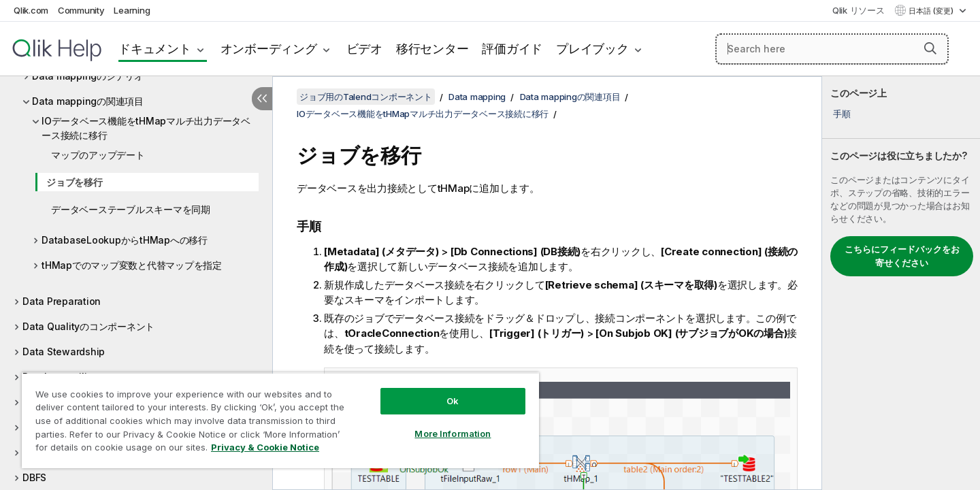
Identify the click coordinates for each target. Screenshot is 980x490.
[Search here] (832, 49)
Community (81, 10)
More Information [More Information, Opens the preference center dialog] (453, 434)
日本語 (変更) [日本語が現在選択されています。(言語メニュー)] (932, 11)
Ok (453, 401)
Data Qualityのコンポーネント (88, 326)
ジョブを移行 (75, 182)
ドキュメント (155, 49)
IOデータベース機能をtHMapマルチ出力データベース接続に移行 (146, 128)
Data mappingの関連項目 (88, 101)
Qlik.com (31, 10)
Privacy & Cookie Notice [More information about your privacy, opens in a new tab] (265, 447)
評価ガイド (512, 49)
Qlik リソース (859, 10)
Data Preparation (62, 301)
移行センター (432, 49)
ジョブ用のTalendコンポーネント (366, 97)
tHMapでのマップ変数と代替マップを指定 (132, 265)
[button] (930, 48)
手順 (842, 114)
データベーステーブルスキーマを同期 (131, 209)
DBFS (34, 477)
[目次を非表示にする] (262, 99)
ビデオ (364, 49)
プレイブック (592, 49)
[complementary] (901, 283)
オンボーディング (269, 49)
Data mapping (477, 97)
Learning (132, 10)
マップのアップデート (98, 155)
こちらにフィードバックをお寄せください (902, 256)
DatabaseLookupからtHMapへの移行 (125, 240)
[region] (280, 420)
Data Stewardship (64, 352)
